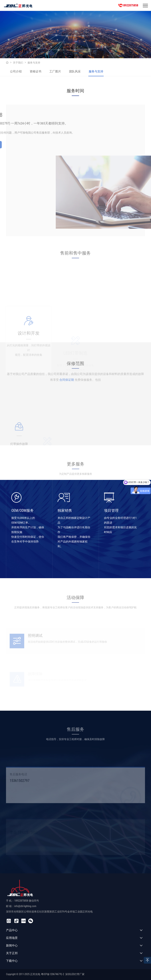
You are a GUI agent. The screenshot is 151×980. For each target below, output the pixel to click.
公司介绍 (16, 71)
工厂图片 (55, 71)
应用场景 (12, 938)
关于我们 (18, 63)
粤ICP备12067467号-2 (53, 974)
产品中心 (12, 930)
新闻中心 (12, 946)
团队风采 (75, 71)
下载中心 (12, 961)
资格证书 (36, 71)
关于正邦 (12, 953)
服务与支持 (34, 63)
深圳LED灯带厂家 (75, 974)
